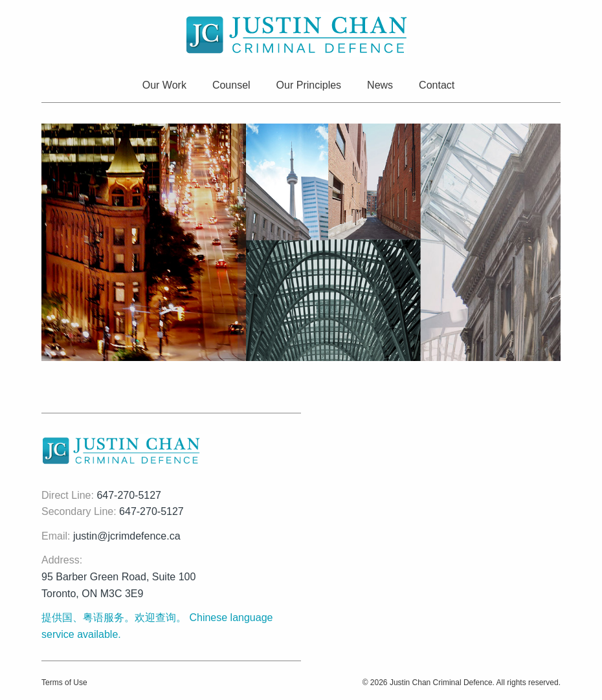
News (380, 85)
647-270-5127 (129, 495)
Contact (437, 85)
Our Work (164, 85)
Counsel (231, 85)
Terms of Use (64, 683)
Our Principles (309, 85)
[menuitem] (167, 87)
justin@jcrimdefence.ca (127, 536)
